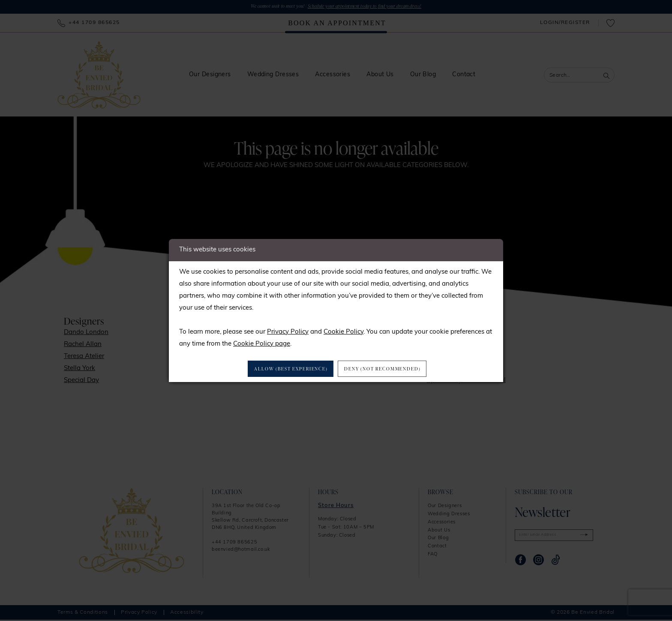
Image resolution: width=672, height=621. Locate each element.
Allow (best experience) (284, 369)
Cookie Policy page (262, 343)
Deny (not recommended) (391, 369)
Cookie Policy (343, 331)
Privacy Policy (288, 331)
